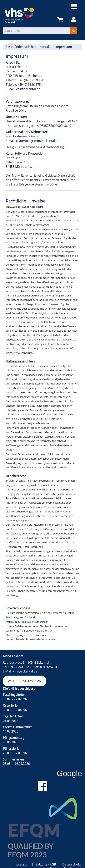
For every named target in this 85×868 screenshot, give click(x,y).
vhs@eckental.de (28, 89)
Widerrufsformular (25, 681)
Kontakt (45, 47)
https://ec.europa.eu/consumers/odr (27, 622)
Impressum (64, 47)
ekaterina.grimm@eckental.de (38, 141)
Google (69, 773)
